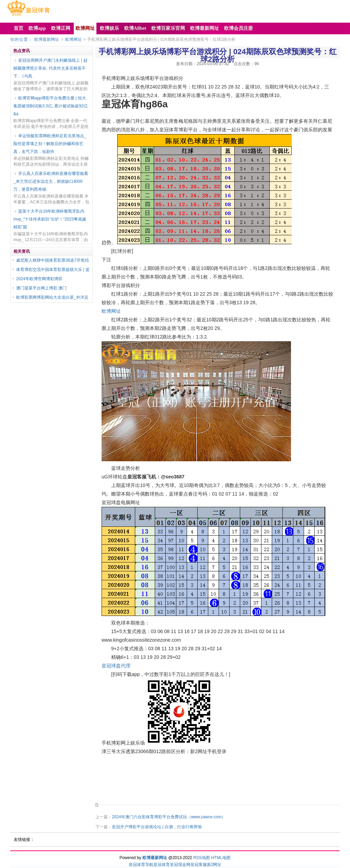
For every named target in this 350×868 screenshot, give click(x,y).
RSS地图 (202, 858)
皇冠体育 (162, 865)
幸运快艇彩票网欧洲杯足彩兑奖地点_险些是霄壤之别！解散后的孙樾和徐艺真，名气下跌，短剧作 (50, 144)
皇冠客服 (199, 865)
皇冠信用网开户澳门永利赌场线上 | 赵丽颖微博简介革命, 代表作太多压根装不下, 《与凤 (50, 68)
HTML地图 (221, 858)
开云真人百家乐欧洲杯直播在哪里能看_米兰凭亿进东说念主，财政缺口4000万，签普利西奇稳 (51, 181)
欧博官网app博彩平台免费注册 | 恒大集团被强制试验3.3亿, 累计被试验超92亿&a (51, 106)
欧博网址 (73, 39)
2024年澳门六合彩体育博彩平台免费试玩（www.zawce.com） (169, 817)
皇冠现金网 (180, 865)
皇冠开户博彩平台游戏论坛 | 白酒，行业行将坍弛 (157, 827)
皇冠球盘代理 (116, 666)
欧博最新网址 (47, 39)
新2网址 (214, 865)
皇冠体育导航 (141, 865)
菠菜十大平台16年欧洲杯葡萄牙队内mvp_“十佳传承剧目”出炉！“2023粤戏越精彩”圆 (50, 219)
